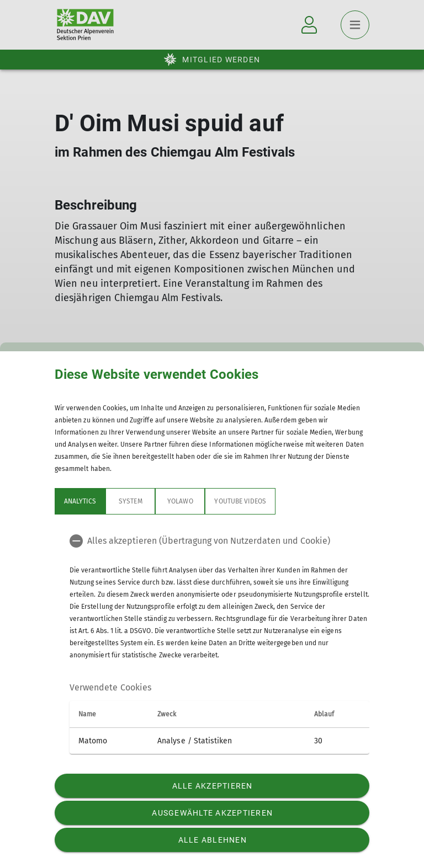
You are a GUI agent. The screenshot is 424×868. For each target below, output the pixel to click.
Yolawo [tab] (180, 501)
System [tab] (130, 501)
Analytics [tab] (80, 501)
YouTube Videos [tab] (240, 501)
